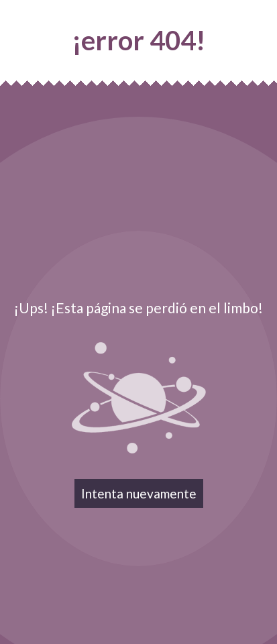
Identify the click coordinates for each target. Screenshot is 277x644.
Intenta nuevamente (139, 493)
